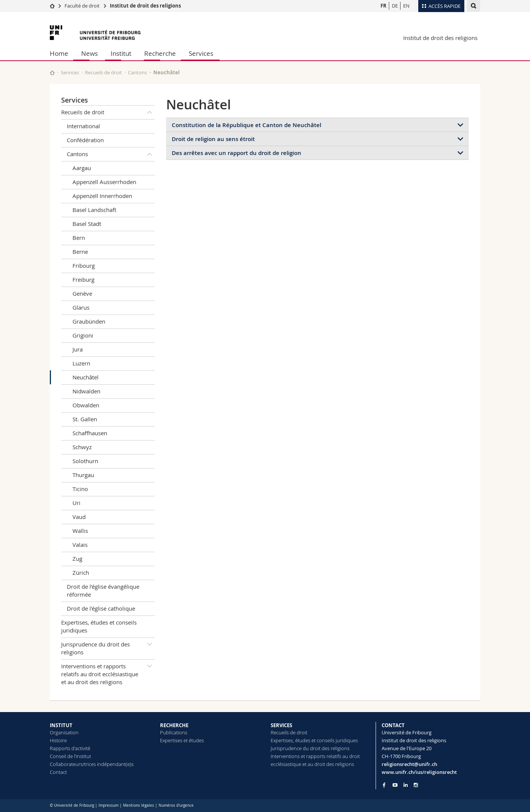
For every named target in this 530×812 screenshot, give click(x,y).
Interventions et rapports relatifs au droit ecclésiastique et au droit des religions (108, 673)
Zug (77, 559)
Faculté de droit (83, 6)
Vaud (79, 517)
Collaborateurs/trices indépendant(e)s (92, 764)
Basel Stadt (87, 224)
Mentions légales (139, 805)
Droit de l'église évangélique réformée (103, 590)
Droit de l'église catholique (101, 608)
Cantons (137, 72)
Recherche (160, 53)
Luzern (81, 363)
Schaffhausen (90, 433)
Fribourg (84, 266)
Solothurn (85, 461)
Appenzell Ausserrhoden (104, 182)
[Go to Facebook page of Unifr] (384, 785)
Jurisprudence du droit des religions (108, 647)
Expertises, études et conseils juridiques (99, 626)
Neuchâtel (86, 377)
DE (395, 6)
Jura (78, 349)
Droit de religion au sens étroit (213, 139)
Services (201, 53)
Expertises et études (182, 740)
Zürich (81, 573)
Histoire (58, 740)
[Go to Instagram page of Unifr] (416, 785)
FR (384, 6)
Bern (79, 238)
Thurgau (83, 475)
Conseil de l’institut (70, 756)
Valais (80, 545)
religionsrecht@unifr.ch (409, 764)
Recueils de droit (103, 72)
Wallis (80, 531)
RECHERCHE (174, 725)
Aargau (82, 168)
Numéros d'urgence (176, 805)
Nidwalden (86, 391)
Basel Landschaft (94, 210)
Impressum (109, 805)
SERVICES (281, 725)
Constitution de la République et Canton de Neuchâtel (247, 125)
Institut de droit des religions (145, 6)
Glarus (81, 307)
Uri (76, 503)
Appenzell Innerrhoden (102, 196)
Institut (121, 53)
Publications (174, 732)
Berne (80, 252)
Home (59, 53)
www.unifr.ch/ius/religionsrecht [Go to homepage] (419, 772)
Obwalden (86, 405)
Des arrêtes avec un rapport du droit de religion (236, 153)
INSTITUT (61, 725)
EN (406, 6)
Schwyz (82, 447)
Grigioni (83, 335)
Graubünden (89, 321)
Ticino (80, 489)
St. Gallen (85, 419)
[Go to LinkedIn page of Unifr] (406, 785)
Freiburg (83, 279)
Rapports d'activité (70, 748)
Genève (82, 293)
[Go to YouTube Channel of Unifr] (395, 785)
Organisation (64, 732)
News (89, 53)
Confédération (85, 140)
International (83, 126)
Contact (58, 772)
